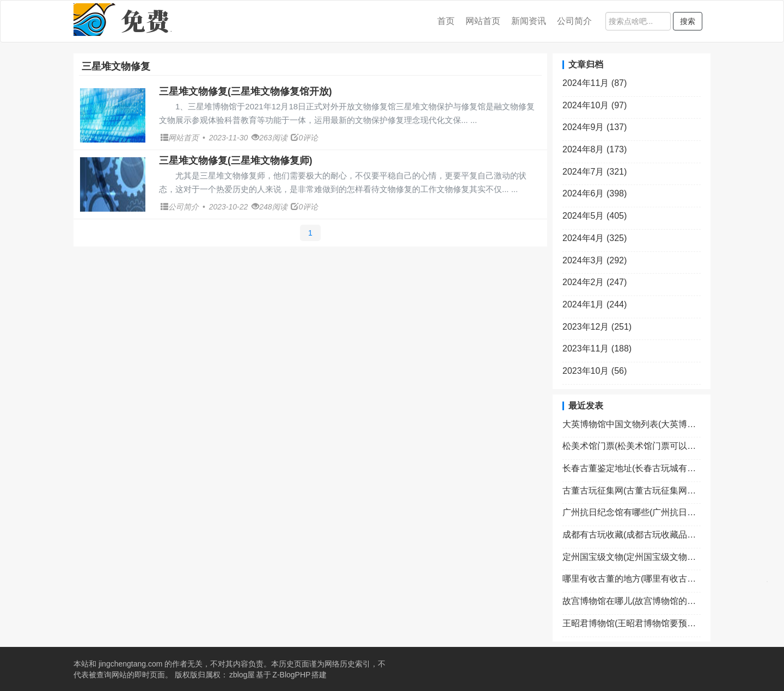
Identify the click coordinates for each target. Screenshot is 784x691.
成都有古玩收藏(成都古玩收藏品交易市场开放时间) (632, 535)
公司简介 (574, 21)
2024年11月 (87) (595, 83)
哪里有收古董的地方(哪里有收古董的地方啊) (632, 579)
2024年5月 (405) (595, 216)
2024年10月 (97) (595, 105)
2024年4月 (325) (595, 238)
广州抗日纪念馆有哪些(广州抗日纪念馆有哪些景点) (632, 512)
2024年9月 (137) (595, 127)
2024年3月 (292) (595, 260)
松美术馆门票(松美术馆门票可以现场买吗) (632, 446)
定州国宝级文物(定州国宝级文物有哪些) (632, 557)
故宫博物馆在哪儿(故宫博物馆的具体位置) (632, 601)
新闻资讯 (529, 21)
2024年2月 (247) (595, 282)
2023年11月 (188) (597, 348)
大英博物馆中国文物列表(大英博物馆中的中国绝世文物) (632, 424)
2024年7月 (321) (595, 172)
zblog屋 (242, 675)
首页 (446, 21)
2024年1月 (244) (595, 304)
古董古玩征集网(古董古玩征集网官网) (632, 491)
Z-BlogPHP (291, 675)
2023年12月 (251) (597, 327)
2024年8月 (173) (595, 149)
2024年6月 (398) (595, 193)
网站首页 (483, 21)
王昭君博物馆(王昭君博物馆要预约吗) (632, 623)
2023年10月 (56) (595, 371)
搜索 (688, 21)
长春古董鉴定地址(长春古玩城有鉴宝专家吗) (632, 468)
